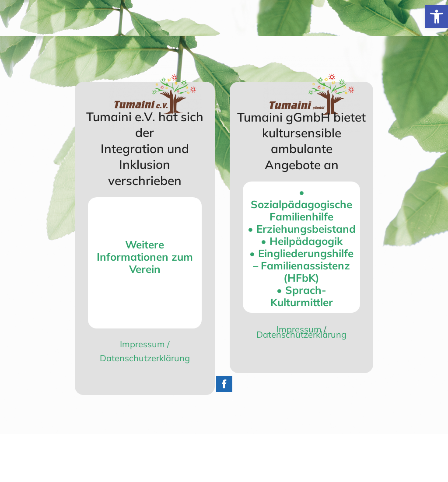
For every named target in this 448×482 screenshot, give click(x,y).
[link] (437, 17)
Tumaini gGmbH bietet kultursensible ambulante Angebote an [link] (301, 141)
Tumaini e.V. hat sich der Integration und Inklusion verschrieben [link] (145, 148)
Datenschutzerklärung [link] (145, 358)
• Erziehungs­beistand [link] (302, 229)
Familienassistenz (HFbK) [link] (305, 272)
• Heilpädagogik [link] (302, 241)
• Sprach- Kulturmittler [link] (302, 296)
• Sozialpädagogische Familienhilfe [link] (301, 204)
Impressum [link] (142, 344)
